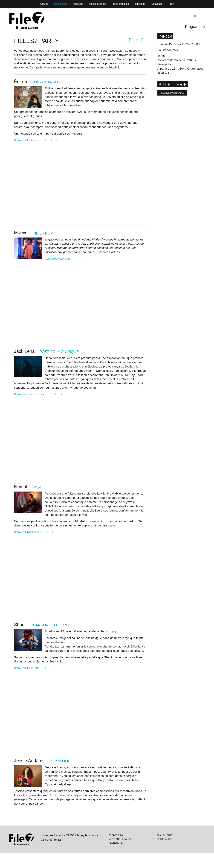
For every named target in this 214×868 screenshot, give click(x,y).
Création (78, 4)
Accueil (44, 4)
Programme (61, 4)
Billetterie (140, 4)
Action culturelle (98, 4)
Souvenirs (157, 4)
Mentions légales (120, 853)
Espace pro (116, 849)
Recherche (116, 857)
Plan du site (164, 849)
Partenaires (165, 853)
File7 (171, 4)
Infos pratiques (121, 4)
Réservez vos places (172, 94)
